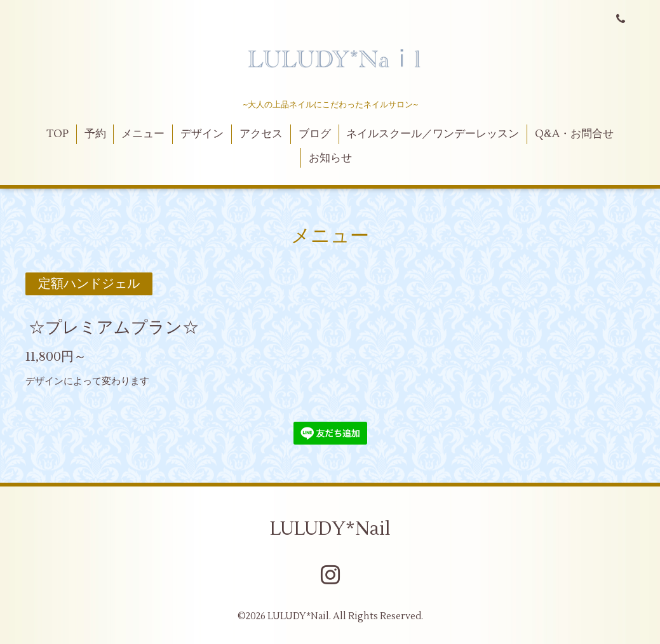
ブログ (315, 134)
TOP (57, 134)
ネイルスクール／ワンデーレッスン (433, 134)
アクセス (261, 134)
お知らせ (330, 158)
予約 (95, 134)
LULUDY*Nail (330, 529)
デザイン (202, 134)
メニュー (143, 134)
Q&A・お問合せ (574, 134)
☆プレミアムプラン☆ (114, 328)
